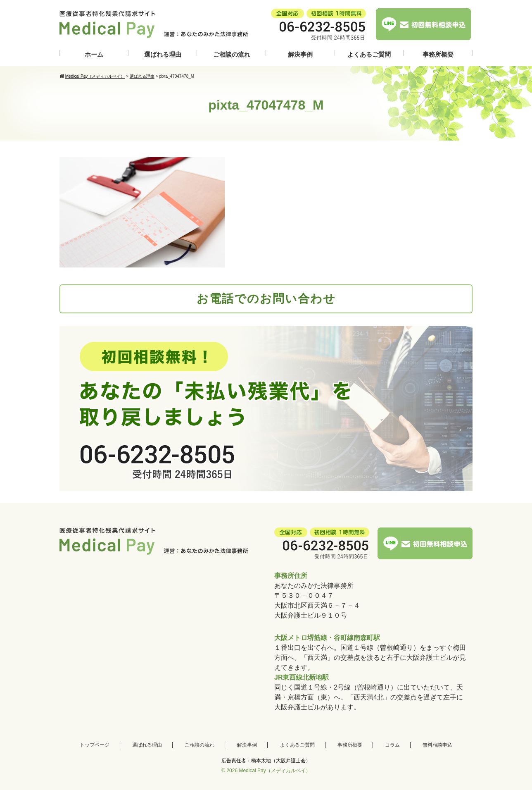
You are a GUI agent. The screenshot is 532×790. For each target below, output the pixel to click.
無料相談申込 (437, 745)
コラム (392, 745)
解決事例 (300, 54)
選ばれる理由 (163, 54)
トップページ (95, 745)
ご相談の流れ (232, 54)
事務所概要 (438, 54)
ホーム (94, 54)
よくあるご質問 (369, 54)
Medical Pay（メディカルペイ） (274, 771)
